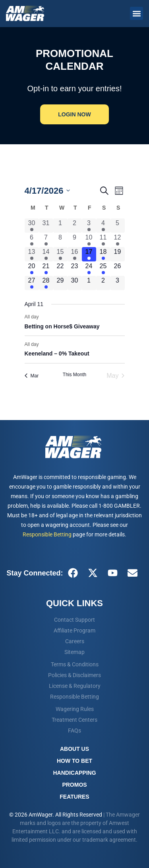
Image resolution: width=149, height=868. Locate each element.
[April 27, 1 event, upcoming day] (32, 283)
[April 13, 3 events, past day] (32, 254)
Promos (74, 785)
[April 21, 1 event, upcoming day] (46, 269)
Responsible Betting (47, 534)
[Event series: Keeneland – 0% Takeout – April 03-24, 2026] (43, 344)
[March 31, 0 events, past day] (46, 226)
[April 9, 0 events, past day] (75, 240)
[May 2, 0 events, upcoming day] (103, 283)
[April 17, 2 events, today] (89, 254)
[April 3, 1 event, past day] (89, 226)
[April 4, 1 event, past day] (103, 226)
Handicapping (74, 773)
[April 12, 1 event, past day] (118, 240)
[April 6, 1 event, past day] (32, 240)
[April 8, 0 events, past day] (60, 240)
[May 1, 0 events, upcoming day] (89, 283)
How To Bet (74, 761)
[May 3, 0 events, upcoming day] (118, 283)
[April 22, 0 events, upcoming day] (60, 269)
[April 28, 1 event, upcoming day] (46, 283)
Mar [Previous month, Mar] (32, 376)
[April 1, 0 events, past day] (60, 226)
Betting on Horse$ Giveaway (62, 326)
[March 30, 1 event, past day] (32, 226)
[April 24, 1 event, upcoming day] (89, 269)
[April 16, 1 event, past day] (75, 254)
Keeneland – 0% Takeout (57, 353)
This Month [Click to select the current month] (74, 375)
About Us (74, 749)
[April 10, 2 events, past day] (89, 240)
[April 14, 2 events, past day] (46, 254)
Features (74, 797)
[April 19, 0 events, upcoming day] (118, 254)
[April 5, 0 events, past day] (118, 226)
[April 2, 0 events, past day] (75, 226)
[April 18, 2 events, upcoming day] (103, 254)
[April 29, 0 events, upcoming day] (60, 283)
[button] (136, 13)
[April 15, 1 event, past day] (60, 254)
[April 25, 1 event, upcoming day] (103, 269)
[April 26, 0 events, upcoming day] (118, 269)
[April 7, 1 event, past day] (46, 240)
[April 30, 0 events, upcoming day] (75, 283)
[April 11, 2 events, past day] (103, 240)
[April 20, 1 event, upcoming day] (32, 269)
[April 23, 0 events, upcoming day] (75, 269)
